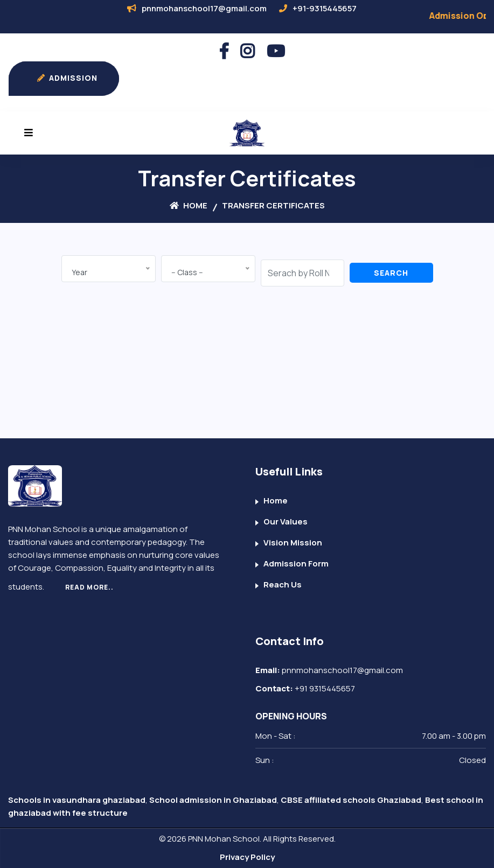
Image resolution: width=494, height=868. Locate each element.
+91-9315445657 (325, 8)
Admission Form (296, 563)
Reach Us (283, 584)
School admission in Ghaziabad (213, 800)
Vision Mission (293, 542)
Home (189, 205)
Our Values (286, 521)
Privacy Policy (247, 857)
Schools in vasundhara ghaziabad (77, 800)
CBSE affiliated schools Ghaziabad (351, 800)
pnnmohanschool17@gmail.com (204, 8)
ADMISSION (65, 79)
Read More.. (89, 587)
